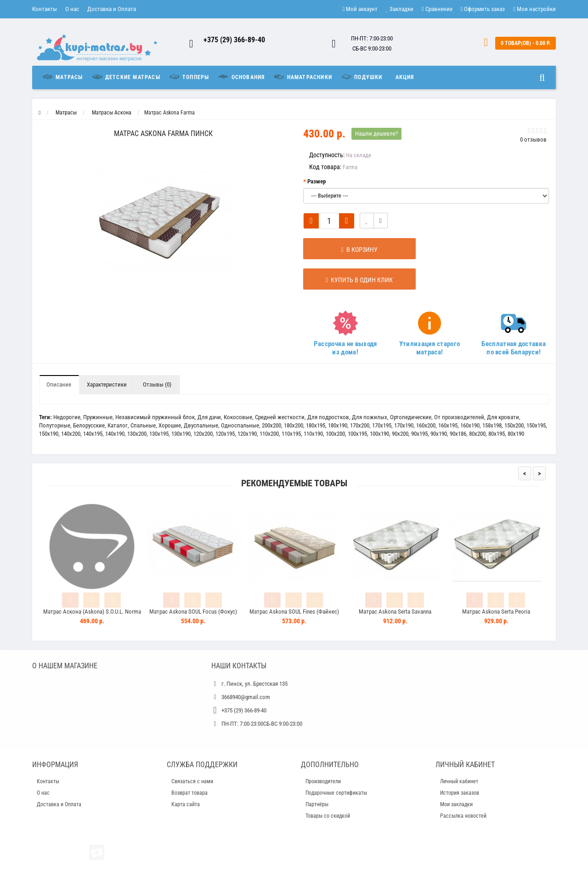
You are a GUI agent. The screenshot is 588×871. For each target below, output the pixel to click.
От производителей (459, 417)
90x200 (400, 434)
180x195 (316, 425)
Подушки (362, 77)
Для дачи (209, 417)
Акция (405, 77)
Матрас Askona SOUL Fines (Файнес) (294, 612)
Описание (59, 384)
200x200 (271, 425)
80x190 (516, 434)
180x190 (338, 425)
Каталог (118, 425)
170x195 (382, 425)
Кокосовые (238, 417)
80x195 (497, 434)
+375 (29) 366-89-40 (234, 40)
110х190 (313, 434)
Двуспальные (201, 425)
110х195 (291, 434)
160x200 (426, 425)
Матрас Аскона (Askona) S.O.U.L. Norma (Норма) (92, 616)
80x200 (477, 434)
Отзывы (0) (157, 384)
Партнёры (317, 804)
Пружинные (98, 417)
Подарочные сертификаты (336, 793)
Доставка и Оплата (112, 9)
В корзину (350, 250)
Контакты (45, 9)
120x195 (225, 434)
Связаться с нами (192, 781)
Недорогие (67, 417)
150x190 (49, 434)
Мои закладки (456, 804)
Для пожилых (370, 417)
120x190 (247, 434)
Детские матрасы (126, 77)
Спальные (143, 425)
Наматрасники (302, 77)
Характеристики (107, 384)
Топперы (189, 77)
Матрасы (65, 77)
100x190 (379, 434)
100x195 (357, 434)
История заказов (460, 793)
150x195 (536, 425)
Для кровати (503, 417)
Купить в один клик (350, 280)
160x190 (470, 425)
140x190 (115, 434)
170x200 (360, 425)
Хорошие (170, 425)
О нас (72, 9)
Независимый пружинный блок (155, 417)
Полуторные (55, 425)
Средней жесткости (280, 417)
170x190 (404, 425)
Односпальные (240, 425)
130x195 (159, 434)
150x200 (514, 425)
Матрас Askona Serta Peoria (496, 612)
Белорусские (89, 425)
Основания (241, 77)
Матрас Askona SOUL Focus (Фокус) (193, 612)
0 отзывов (533, 139)
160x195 (448, 425)
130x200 (137, 434)
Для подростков (328, 417)
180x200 (294, 425)
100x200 (335, 434)
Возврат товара (189, 793)
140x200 (71, 434)
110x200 (269, 434)
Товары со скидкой (328, 816)
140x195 (93, 434)
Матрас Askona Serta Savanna (395, 612)
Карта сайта (186, 804)
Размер (317, 181)
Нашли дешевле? (376, 134)
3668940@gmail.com (246, 697)
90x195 (419, 434)
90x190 (439, 434)
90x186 (458, 434)
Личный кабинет (459, 781)
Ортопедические (411, 417)
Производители (323, 781)
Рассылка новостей (463, 816)
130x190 (181, 434)
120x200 (203, 434)
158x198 (492, 425)
